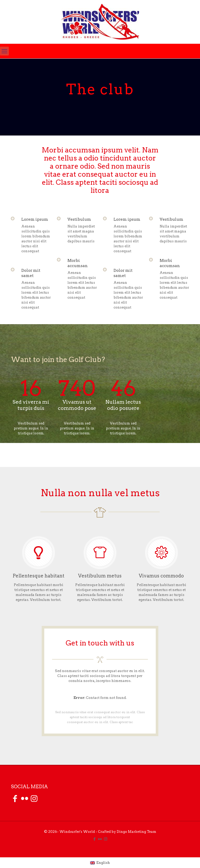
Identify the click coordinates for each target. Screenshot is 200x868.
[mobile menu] (4, 51)
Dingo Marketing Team (136, 832)
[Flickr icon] (100, 839)
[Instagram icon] (106, 839)
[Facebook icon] (95, 839)
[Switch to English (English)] (100, 863)
